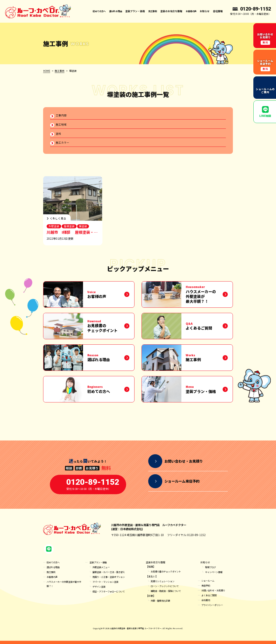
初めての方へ (94, 11)
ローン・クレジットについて (166, 589)
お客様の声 (190, 11)
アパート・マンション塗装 (107, 585)
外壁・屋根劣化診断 (162, 604)
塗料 (58, 134)
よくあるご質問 (210, 599)
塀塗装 (84, 228)
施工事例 (151, 11)
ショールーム (209, 584)
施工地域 (61, 125)
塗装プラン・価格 (99, 566)
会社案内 (206, 603)
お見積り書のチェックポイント (168, 575)
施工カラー (63, 144)
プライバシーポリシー (213, 608)
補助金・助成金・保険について (168, 594)
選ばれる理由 (112, 11)
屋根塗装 (70, 228)
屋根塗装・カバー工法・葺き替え (111, 575)
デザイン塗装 (100, 590)
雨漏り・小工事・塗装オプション (111, 580)
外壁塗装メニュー (102, 570)
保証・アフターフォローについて (111, 595)
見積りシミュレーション (164, 584)
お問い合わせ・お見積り (215, 594)
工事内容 (61, 115)
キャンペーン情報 (215, 575)
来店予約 (206, 589)
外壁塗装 (54, 228)
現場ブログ (211, 570)
